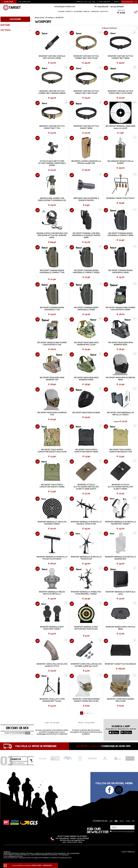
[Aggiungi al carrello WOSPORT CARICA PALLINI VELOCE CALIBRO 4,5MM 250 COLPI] (72, 641)
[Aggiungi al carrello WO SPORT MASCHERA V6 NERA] (72, 389)
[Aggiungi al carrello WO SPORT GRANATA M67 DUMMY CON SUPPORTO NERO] (106, 284)
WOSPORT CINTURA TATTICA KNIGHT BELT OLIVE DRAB (120, 92)
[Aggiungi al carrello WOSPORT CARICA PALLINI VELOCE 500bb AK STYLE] (38, 641)
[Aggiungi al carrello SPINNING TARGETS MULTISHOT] (106, 175)
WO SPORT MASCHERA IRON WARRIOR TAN (52, 379)
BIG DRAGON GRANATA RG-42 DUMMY (120, 162)
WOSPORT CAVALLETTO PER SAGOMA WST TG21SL (52, 700)
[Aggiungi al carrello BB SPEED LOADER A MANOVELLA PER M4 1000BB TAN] (72, 138)
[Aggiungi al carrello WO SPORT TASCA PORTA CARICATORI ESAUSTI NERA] (72, 427)
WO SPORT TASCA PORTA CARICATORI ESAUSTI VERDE (52, 486)
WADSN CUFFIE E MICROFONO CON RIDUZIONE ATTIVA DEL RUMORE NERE (52, 235)
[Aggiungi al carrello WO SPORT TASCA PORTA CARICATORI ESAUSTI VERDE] (38, 462)
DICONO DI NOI (17, 728)
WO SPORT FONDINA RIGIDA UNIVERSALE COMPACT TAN (52, 271)
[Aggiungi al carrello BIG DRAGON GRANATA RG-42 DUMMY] (106, 138)
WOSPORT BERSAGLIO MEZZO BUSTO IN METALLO (52, 593)
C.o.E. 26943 (34, 858)
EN (20, 2)
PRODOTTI (69, 12)
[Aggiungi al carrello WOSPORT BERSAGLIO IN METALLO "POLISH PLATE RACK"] (38, 534)
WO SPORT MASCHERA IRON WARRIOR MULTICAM (86, 344)
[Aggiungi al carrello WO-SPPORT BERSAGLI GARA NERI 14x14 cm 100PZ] (106, 103)
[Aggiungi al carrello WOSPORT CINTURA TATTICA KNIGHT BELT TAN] (38, 103)
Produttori (50, 18)
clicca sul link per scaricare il (32, 865)
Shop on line (40, 18)
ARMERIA (5, 35)
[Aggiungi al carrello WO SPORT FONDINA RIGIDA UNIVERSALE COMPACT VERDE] (72, 247)
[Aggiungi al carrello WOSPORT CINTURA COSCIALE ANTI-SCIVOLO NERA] (38, 33)
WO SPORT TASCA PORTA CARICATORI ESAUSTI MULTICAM (52, 451)
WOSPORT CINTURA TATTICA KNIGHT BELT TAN (52, 127)
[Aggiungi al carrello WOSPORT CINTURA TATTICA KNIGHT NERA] (72, 103)
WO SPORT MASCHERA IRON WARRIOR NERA (120, 344)
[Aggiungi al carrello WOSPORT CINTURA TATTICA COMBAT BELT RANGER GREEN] (38, 68)
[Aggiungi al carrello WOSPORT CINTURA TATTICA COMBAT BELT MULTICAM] (72, 33)
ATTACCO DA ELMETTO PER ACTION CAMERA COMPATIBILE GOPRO (52, 163)
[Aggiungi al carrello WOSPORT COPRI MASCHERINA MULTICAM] (106, 676)
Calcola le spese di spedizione (36, 746)
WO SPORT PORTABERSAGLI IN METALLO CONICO (120, 414)
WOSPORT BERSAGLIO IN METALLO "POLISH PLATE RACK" (52, 558)
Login (100, 2)
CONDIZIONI (95, 12)
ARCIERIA (6, 30)
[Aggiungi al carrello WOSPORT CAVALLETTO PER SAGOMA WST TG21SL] (38, 676)
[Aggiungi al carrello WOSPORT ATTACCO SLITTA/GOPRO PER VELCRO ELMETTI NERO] (106, 462)
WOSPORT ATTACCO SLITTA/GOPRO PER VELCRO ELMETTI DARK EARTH (86, 487)
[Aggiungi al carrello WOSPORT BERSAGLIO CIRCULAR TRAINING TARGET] (38, 499)
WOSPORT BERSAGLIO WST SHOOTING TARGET (52, 628)
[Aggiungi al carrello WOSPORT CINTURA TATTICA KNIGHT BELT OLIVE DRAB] (106, 68)
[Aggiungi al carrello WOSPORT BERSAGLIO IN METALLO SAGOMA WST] (106, 534)
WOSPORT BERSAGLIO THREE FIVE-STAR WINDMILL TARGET (86, 593)
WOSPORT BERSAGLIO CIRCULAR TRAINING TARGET (52, 523)
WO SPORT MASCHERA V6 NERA (86, 413)
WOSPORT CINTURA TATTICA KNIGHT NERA (86, 127)
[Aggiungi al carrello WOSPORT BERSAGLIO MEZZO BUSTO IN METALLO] (38, 569)
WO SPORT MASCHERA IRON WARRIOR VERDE (86, 379)
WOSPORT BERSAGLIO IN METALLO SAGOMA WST (120, 558)
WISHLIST (117, 2)
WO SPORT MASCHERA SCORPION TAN (52, 414)
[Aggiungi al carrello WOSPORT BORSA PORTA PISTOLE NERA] (106, 604)
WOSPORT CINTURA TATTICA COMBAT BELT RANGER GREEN (52, 92)
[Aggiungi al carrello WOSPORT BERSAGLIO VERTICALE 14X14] (106, 569)
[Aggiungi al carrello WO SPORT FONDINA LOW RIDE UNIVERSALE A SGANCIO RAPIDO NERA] (72, 210)
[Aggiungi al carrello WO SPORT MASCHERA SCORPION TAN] (38, 389)
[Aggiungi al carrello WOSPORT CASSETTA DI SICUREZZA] (106, 641)
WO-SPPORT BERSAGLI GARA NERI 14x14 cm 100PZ (120, 127)
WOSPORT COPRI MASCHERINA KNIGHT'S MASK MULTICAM (86, 700)
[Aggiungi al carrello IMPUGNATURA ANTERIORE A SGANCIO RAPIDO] (72, 175)
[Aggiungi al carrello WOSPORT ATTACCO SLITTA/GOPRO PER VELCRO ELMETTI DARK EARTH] (72, 462)
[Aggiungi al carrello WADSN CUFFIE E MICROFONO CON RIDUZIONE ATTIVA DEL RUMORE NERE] (38, 210)
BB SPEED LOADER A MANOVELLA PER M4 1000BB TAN (86, 162)
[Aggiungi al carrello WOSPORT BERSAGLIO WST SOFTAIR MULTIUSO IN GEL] (72, 604)
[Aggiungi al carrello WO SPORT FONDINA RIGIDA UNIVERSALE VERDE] (72, 284)
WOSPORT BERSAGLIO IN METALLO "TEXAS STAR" (86, 558)
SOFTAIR (5, 25)
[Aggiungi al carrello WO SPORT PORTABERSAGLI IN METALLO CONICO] (106, 389)
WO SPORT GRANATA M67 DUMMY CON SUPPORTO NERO (120, 309)
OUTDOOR (6, 41)
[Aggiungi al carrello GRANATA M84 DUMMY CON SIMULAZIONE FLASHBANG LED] (38, 175)
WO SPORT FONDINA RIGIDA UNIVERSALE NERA (120, 271)
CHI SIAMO (61, 12)
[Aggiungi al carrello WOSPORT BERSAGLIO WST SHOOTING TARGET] (38, 604)
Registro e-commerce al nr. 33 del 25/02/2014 (58, 858)
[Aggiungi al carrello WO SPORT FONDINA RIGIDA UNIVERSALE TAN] (38, 284)
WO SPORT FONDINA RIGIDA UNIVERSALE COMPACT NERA (120, 234)
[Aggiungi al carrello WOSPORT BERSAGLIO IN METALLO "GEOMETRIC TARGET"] (106, 499)
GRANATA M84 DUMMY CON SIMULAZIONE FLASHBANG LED (52, 199)
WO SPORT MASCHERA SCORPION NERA (120, 379)
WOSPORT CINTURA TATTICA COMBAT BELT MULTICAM (86, 57)
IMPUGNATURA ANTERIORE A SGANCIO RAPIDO (86, 199)
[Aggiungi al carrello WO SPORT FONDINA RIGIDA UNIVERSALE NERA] (106, 247)
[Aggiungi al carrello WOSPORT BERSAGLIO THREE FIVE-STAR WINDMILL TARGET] (72, 569)
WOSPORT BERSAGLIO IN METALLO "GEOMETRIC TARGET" (120, 523)
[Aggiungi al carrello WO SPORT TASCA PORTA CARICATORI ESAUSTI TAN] (106, 427)
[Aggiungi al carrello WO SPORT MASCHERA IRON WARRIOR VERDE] (72, 354)
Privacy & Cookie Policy (11, 858)
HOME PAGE (8, 2)
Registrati (107, 2)
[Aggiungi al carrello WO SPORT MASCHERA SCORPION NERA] (106, 354)
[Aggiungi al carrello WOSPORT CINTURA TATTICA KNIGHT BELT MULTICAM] (72, 68)
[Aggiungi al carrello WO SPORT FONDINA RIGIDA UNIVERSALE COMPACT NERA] (106, 210)
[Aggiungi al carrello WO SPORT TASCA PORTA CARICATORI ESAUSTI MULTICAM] (38, 427)
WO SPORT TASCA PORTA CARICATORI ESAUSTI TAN (120, 451)
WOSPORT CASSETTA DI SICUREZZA (120, 664)
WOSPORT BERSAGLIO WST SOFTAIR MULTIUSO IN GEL (86, 628)
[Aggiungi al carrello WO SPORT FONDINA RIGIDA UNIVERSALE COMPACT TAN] (38, 247)
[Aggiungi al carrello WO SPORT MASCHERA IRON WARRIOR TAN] (38, 354)
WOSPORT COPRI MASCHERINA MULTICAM (120, 700)
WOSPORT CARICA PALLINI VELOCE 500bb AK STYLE (52, 665)
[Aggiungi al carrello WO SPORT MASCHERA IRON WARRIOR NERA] (106, 319)
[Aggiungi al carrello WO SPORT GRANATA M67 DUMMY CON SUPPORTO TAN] (38, 319)
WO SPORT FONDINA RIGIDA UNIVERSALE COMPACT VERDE (86, 271)
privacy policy (130, 831)
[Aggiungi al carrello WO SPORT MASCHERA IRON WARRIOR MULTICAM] (72, 319)
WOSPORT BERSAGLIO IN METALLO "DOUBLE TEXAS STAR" (86, 523)
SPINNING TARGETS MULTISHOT (120, 198)
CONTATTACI (104, 12)
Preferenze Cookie (24, 858)
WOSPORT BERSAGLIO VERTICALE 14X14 (120, 593)
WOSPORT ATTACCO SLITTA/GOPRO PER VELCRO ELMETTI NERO (120, 487)
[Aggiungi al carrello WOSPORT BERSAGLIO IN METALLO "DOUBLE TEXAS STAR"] (72, 499)
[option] (52, 725)
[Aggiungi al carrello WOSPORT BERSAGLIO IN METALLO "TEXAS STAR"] (72, 534)
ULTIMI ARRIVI (78, 12)
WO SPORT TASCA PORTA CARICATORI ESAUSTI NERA (86, 451)
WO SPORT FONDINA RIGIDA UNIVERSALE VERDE (86, 309)
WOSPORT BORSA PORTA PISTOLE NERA (120, 628)
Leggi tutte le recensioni (17, 733)
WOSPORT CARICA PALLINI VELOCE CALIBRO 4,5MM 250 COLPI (86, 665)
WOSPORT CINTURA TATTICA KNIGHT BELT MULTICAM (86, 92)
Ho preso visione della (123, 831)
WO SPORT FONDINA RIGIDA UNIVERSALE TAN (52, 309)
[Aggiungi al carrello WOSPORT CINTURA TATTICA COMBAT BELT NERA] (106, 33)
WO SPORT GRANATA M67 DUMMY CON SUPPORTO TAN (52, 344)
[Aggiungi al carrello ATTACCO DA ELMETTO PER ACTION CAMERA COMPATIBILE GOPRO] (38, 138)
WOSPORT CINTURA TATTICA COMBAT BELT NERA (120, 57)
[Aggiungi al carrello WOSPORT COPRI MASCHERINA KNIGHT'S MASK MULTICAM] (72, 676)
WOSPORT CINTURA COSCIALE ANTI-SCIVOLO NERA (52, 57)
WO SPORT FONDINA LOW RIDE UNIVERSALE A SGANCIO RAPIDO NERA (86, 235)
